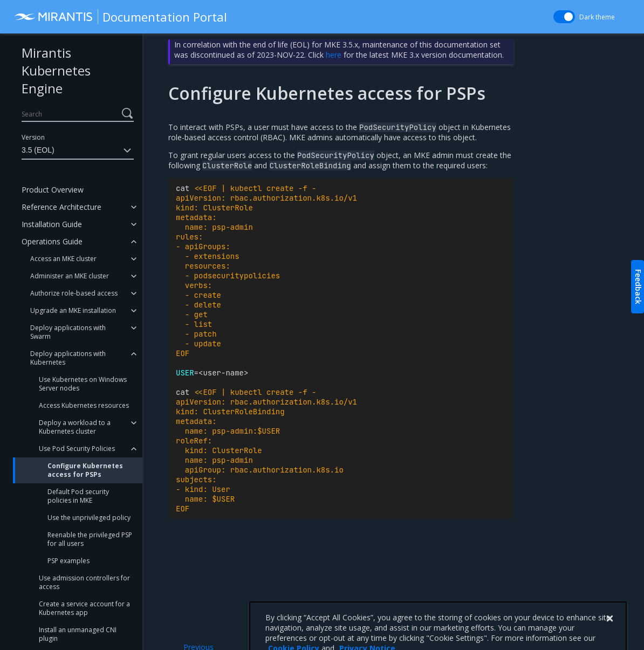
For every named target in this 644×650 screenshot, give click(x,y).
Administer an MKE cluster (70, 276)
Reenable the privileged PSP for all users (90, 539)
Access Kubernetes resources (84, 405)
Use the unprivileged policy (89, 518)
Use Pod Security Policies (77, 449)
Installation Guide (52, 224)
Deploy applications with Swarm (68, 332)
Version (33, 137)
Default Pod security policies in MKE (78, 496)
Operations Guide (52, 241)
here (334, 55)
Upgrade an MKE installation (73, 310)
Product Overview (53, 190)
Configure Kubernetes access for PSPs (85, 470)
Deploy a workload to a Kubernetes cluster (75, 427)
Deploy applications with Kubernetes (68, 358)
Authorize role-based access (74, 293)
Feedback (638, 287)
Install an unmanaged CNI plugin (78, 634)
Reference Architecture (61, 207)
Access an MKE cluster (63, 259)
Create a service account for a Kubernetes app (84, 608)
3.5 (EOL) (78, 150)
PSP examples (68, 561)
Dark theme (597, 17)
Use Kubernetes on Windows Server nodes (83, 384)
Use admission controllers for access (84, 582)
